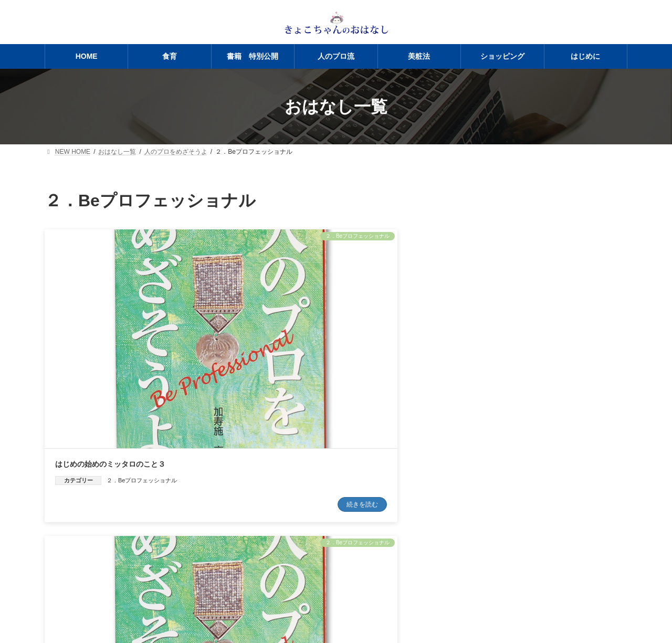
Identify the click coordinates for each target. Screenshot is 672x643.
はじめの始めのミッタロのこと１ (509, 359)
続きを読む (193, 400)
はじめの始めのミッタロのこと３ (110, 359)
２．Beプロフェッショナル (142, 375)
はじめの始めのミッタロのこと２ (310, 359)
